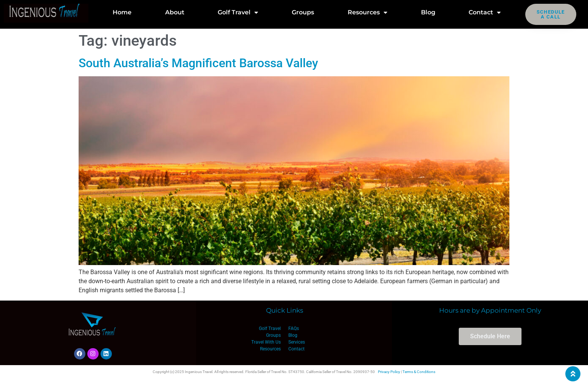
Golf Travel (238, 12)
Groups (303, 12)
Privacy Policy (389, 372)
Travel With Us (266, 342)
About (175, 12)
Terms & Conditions (419, 372)
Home (122, 12)
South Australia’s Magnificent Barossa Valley (198, 63)
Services (297, 342)
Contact (485, 12)
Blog (428, 12)
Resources (367, 12)
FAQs (294, 328)
